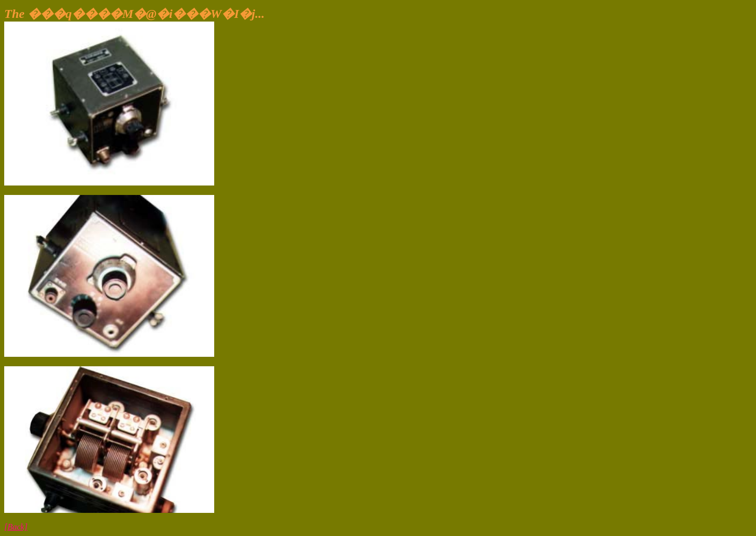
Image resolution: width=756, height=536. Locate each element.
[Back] (16, 527)
